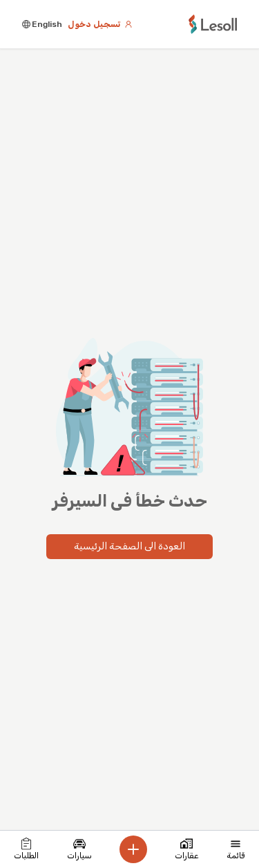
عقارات (186, 849)
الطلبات (26, 849)
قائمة (236, 849)
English (42, 24)
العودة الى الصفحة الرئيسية (129, 546)
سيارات (79, 849)
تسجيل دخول (100, 24)
